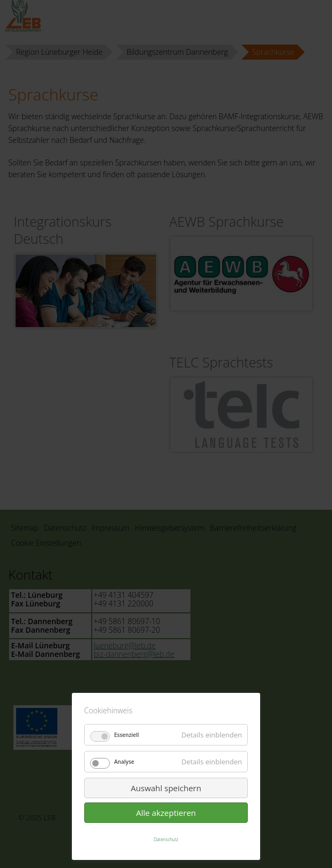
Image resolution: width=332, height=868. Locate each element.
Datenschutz (166, 839)
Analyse (124, 762)
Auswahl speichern (166, 788)
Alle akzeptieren (166, 813)
